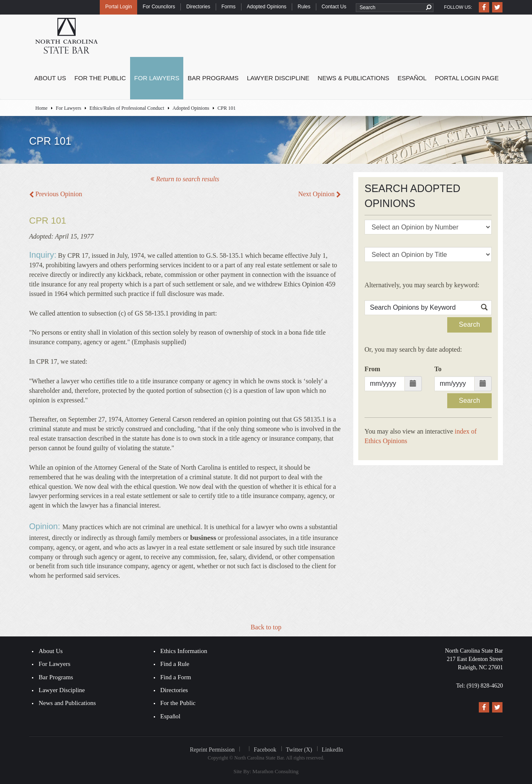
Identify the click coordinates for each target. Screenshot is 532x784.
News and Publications (67, 703)
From (372, 369)
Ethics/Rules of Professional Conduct (127, 108)
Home (41, 108)
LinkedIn (332, 750)
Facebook (265, 750)
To (438, 369)
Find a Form (176, 677)
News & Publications (353, 78)
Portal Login (118, 7)
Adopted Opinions (267, 7)
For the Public (100, 78)
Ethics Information (184, 651)
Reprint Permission (212, 750)
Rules (304, 7)
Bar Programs (213, 78)
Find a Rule (175, 664)
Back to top (266, 627)
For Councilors (159, 7)
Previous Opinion (55, 194)
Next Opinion (319, 194)
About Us (50, 78)
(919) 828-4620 (485, 686)
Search (469, 324)
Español (412, 78)
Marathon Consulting (275, 771)
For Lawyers (157, 78)
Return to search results (185, 179)
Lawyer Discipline (278, 78)
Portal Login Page (467, 78)
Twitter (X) (299, 750)
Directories (198, 7)
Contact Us (334, 7)
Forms (229, 7)
